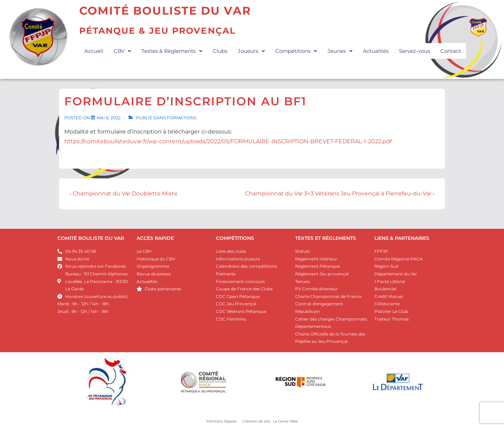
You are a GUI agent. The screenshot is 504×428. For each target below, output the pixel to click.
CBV (122, 51)
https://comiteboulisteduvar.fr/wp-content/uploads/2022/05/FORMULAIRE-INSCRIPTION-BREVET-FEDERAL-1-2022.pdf (228, 141)
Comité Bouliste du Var (165, 11)
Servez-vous (414, 51)
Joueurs (251, 51)
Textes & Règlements (172, 51)
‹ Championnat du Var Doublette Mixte (124, 193)
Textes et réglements (326, 238)
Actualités (376, 51)
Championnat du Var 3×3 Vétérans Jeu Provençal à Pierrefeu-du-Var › (340, 193)
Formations (182, 118)
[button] (122, 51)
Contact (451, 51)
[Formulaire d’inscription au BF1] (109, 118)
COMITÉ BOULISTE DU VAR (91, 238)
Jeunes (340, 51)
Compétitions (296, 51)
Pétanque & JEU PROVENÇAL (157, 31)
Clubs (220, 51)
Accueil (94, 51)
